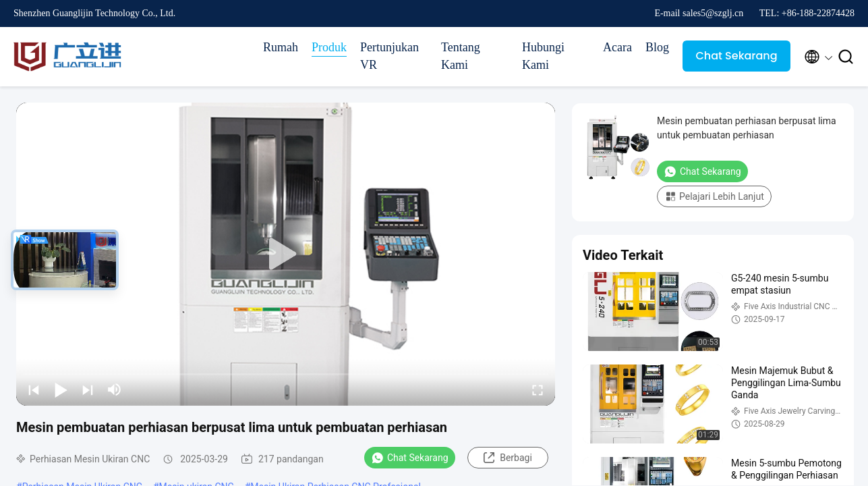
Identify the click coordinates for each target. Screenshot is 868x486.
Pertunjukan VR (389, 56)
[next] (88, 389)
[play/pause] (61, 389)
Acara (617, 47)
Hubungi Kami (543, 56)
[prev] (34, 389)
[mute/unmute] (115, 389)
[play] (286, 254)
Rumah (281, 47)
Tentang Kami (461, 56)
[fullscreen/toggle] (538, 389)
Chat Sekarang (736, 56)
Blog (657, 47)
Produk (329, 47)
